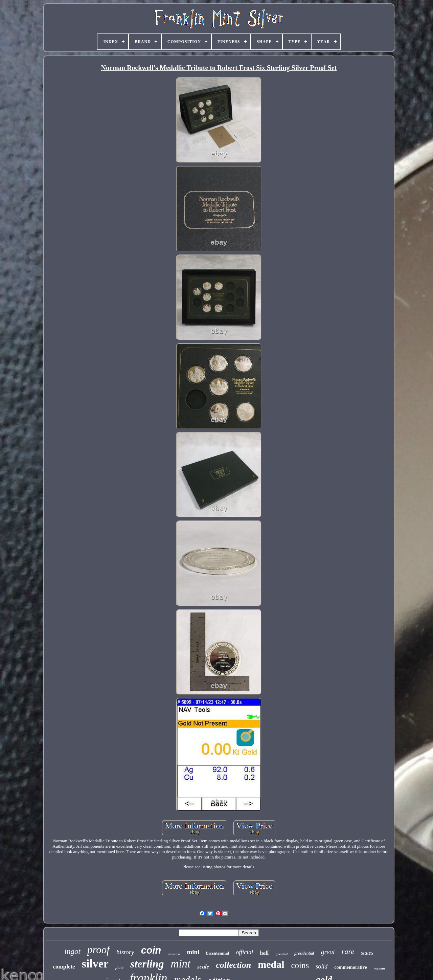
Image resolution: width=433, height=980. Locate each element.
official (244, 952)
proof (98, 950)
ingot (73, 951)
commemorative (350, 967)
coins (300, 965)
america (174, 954)
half (264, 953)
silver (95, 964)
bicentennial (218, 953)
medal (271, 964)
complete (64, 967)
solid (322, 966)
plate (119, 967)
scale (203, 967)
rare (348, 951)
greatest (282, 954)
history (125, 952)
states (367, 953)
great (328, 952)
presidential (304, 953)
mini (193, 952)
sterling (147, 964)
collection (233, 965)
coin (151, 950)
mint (181, 964)
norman (379, 968)
